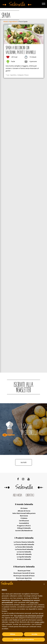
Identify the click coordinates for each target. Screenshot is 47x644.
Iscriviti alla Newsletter (24, 531)
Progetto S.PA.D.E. (24, 526)
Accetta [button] (34, 634)
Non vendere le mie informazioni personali (28, 616)
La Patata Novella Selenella (24, 544)
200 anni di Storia (24, 511)
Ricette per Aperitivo (24, 578)
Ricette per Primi (24, 571)
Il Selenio (24, 518)
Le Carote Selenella (24, 552)
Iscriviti (24, 462)
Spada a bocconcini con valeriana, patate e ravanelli (21, 50)
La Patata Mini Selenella (24, 547)
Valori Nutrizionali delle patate (24, 513)
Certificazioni (24, 521)
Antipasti (20, 75)
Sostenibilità (24, 523)
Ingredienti (13, 21)
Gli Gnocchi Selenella (24, 554)
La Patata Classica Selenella (24, 542)
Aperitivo (13, 75)
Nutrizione (24, 516)
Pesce (26, 75)
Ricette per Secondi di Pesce (24, 576)
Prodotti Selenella (24, 559)
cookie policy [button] (34, 602)
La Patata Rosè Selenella (24, 549)
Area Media (17, 495)
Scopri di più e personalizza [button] (23, 639)
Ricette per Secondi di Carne (24, 573)
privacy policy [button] (39, 622)
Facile (13, 61)
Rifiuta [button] (13, 634)
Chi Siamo (24, 508)
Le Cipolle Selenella (24, 557)
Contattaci (30, 495)
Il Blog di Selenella (24, 528)
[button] (44, 584)
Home (6, 21)
